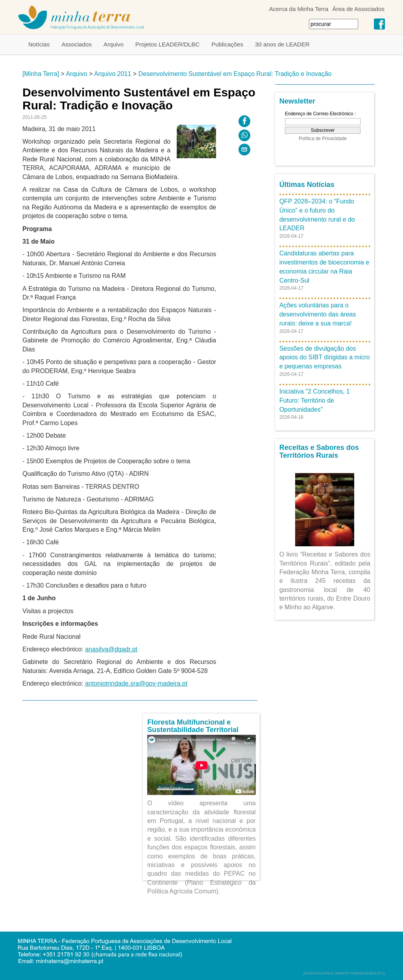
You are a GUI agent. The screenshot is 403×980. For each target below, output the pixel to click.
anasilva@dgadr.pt (111, 649)
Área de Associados (358, 9)
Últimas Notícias (307, 185)
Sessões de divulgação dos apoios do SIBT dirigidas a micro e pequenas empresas (325, 358)
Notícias (39, 44)
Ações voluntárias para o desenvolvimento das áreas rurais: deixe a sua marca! (318, 314)
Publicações (227, 44)
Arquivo (114, 44)
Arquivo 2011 (113, 74)
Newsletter (297, 101)
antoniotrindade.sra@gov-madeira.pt (136, 683)
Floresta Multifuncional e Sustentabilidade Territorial (193, 726)
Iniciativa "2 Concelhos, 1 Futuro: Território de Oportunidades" (315, 400)
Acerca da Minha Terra (299, 9)
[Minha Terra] (41, 74)
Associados (77, 44)
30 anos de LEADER (282, 44)
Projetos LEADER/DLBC (167, 44)
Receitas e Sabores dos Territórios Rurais (319, 451)
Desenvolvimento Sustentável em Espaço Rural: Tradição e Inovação (235, 74)
